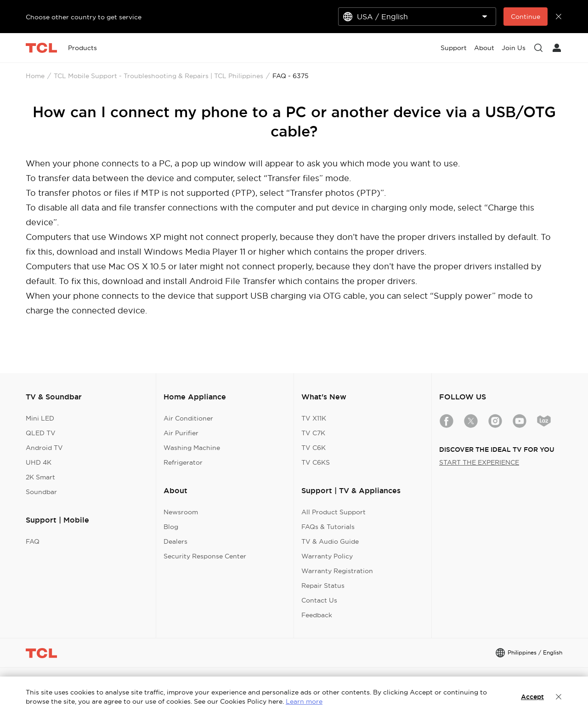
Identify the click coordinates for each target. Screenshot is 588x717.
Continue (526, 17)
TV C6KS (316, 462)
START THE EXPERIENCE (479, 462)
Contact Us (319, 600)
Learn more (304, 701)
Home (35, 76)
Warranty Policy (327, 556)
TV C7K (313, 433)
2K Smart (40, 477)
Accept (532, 697)
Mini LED (40, 418)
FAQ (33, 541)
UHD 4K (39, 462)
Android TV (44, 448)
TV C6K (314, 448)
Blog (171, 527)
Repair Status (323, 586)
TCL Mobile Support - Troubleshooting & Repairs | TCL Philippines (158, 76)
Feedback (317, 615)
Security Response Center (205, 556)
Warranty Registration (337, 571)
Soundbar (41, 492)
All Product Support (334, 512)
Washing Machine (192, 448)
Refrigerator (183, 462)
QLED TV (41, 433)
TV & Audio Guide (330, 541)
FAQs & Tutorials (328, 527)
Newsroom (181, 512)
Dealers (175, 541)
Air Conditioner (188, 418)
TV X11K (314, 418)
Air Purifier (181, 433)
